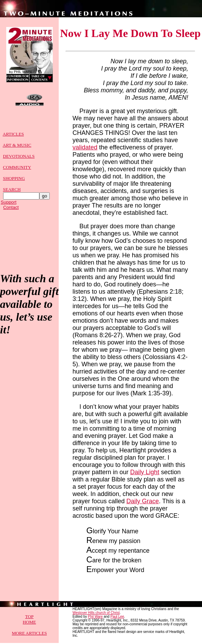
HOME (29, 623)
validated (85, 148)
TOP (29, 618)
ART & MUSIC (17, 148)
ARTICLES (13, 137)
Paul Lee (117, 618)
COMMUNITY (17, 170)
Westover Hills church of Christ (96, 614)
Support (9, 205)
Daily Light (145, 473)
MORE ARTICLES (29, 634)
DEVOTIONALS (19, 159)
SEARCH (12, 192)
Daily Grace (143, 502)
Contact (11, 210)
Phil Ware (95, 618)
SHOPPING (14, 181)
